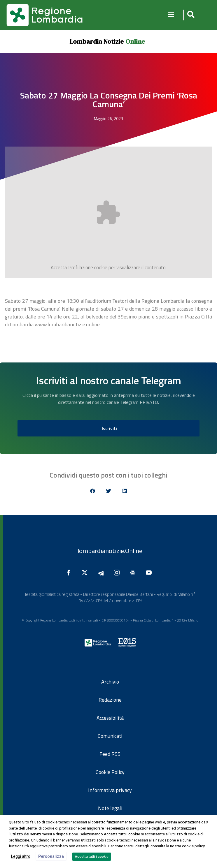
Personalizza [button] (51, 856)
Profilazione (81, 267)
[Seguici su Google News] (134, 573)
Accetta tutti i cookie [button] (92, 857)
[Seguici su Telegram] (102, 573)
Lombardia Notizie (97, 41)
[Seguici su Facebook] (70, 573)
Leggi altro (21, 856)
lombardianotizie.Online (110, 551)
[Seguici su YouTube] (150, 573)
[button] (190, 15)
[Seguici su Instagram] (118, 573)
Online (135, 41)
